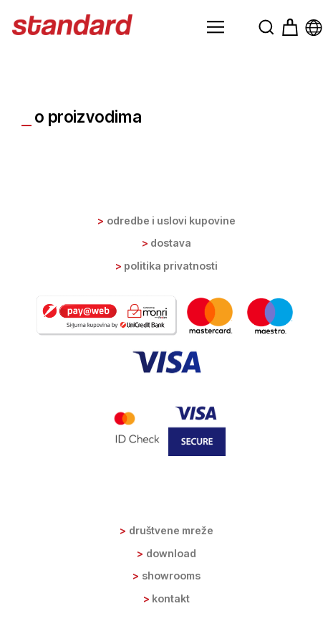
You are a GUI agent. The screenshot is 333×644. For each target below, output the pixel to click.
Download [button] (171, 553)
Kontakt (171, 598)
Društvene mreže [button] (171, 530)
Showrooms (171, 576)
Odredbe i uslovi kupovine (171, 221)
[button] (216, 27)
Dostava (171, 243)
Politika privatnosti (171, 266)
